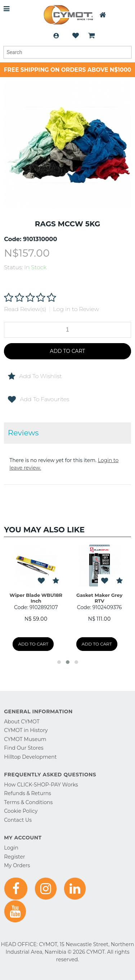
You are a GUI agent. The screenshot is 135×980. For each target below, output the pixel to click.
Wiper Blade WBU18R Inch (36, 598)
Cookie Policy (21, 811)
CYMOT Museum (25, 739)
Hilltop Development (30, 757)
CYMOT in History (26, 730)
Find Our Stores (24, 748)
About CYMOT (22, 722)
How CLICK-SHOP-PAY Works (41, 785)
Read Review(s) (25, 309)
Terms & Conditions (28, 802)
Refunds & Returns (28, 793)
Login (56, 36)
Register (14, 857)
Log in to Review (76, 309)
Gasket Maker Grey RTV (99, 598)
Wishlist (76, 36)
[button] (59, 662)
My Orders (17, 865)
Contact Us (18, 820)
